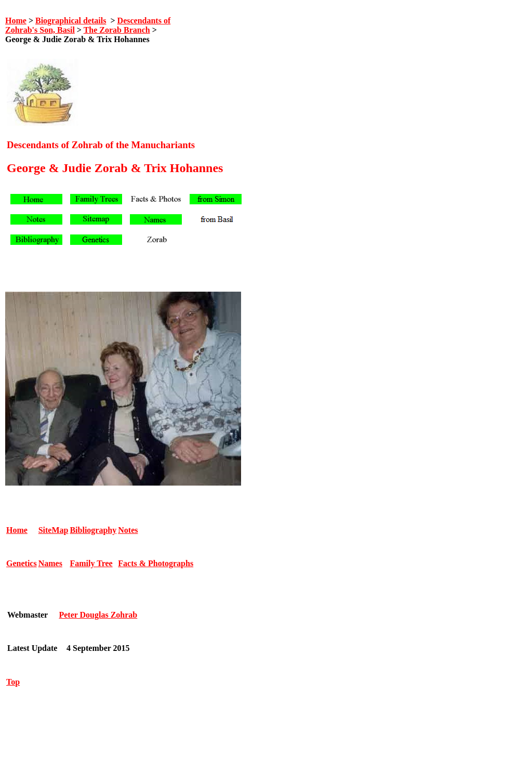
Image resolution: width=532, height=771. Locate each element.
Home (16, 21)
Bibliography (93, 530)
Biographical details (71, 21)
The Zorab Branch (117, 30)
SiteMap (54, 530)
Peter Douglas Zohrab (98, 615)
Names (50, 563)
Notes (128, 530)
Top (13, 682)
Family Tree (91, 563)
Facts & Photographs (156, 563)
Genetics (22, 563)
